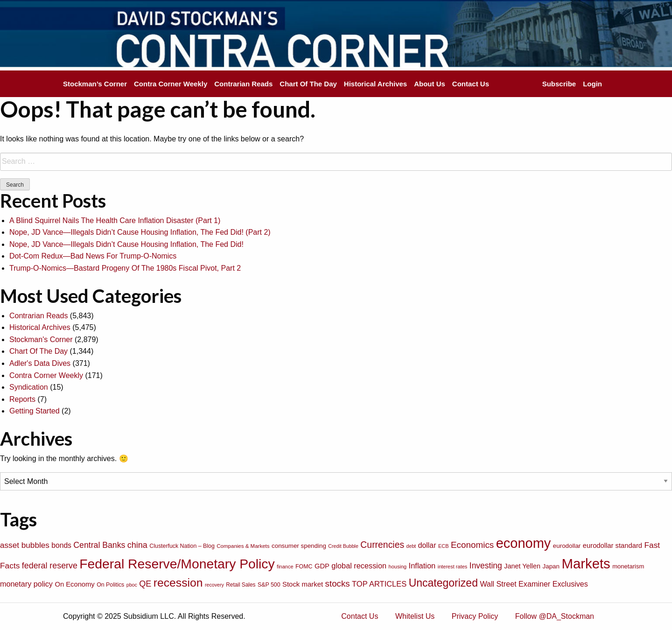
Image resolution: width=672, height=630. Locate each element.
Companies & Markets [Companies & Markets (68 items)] (243, 546)
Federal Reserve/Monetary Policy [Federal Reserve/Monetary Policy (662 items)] (177, 564)
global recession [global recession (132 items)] (359, 566)
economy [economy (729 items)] (524, 543)
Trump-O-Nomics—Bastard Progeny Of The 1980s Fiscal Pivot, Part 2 (125, 268)
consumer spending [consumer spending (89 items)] (299, 546)
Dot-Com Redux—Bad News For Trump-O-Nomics (93, 256)
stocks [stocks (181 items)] (338, 584)
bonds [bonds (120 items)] (61, 545)
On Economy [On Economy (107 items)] (74, 584)
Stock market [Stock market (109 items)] (303, 584)
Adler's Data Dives (40, 363)
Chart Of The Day (308, 84)
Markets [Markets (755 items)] (586, 563)
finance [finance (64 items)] (285, 567)
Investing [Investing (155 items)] (486, 566)
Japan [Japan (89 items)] (551, 566)
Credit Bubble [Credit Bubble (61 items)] (343, 546)
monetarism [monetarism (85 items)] (628, 566)
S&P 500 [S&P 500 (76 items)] (269, 585)
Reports (22, 399)
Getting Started (35, 411)
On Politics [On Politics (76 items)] (110, 585)
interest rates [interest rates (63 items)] (453, 567)
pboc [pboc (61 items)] (132, 585)
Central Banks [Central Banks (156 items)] (99, 545)
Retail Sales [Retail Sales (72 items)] (241, 585)
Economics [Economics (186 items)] (472, 545)
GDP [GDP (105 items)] (322, 566)
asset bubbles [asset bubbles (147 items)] (25, 545)
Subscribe (559, 84)
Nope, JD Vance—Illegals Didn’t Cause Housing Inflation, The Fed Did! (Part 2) (140, 232)
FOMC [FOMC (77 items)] (304, 567)
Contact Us (471, 84)
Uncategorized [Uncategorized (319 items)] (443, 583)
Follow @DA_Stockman (555, 616)
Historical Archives (375, 84)
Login (592, 84)
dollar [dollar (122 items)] (427, 545)
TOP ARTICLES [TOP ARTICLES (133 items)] (379, 584)
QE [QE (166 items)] (145, 584)
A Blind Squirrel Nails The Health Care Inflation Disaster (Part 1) (115, 220)
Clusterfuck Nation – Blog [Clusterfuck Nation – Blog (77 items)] (182, 546)
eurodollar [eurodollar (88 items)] (567, 546)
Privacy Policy (475, 616)
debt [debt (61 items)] (411, 546)
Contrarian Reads (243, 84)
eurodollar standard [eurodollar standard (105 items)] (612, 546)
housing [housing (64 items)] (398, 567)
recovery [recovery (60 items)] (214, 585)
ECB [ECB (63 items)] (444, 546)
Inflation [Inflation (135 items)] (422, 566)
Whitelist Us (415, 616)
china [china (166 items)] (137, 545)
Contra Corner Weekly (171, 84)
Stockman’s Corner (95, 84)
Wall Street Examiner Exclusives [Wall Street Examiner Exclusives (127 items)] (534, 584)
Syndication (29, 387)
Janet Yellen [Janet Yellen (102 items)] (522, 566)
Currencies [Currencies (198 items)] (382, 545)
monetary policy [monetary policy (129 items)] (26, 584)
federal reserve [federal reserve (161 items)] (50, 566)
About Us (430, 84)
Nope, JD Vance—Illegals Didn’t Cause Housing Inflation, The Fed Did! (126, 244)
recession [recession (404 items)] (178, 583)
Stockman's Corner (41, 339)
